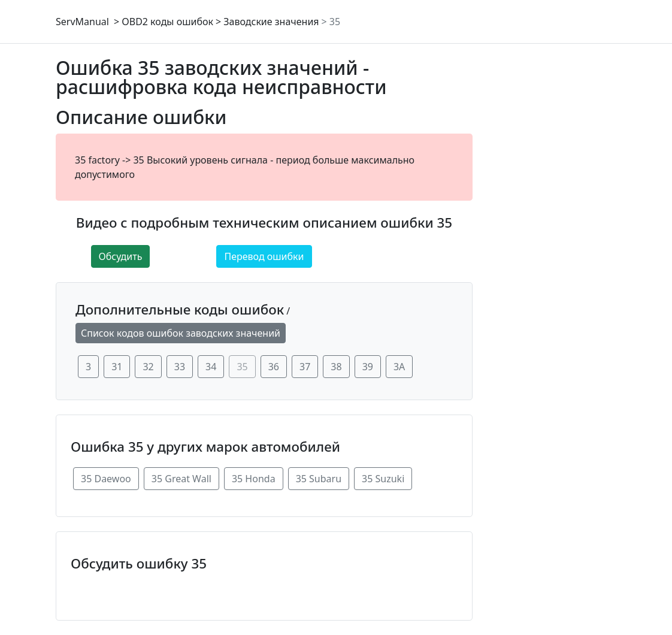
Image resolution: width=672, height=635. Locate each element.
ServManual (82, 22)
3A (399, 367)
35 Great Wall (181, 479)
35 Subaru (319, 479)
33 (180, 367)
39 (368, 367)
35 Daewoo (106, 479)
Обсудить (121, 256)
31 (117, 367)
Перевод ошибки (264, 256)
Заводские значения (271, 22)
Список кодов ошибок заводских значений (181, 333)
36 (274, 367)
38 (336, 367)
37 (305, 367)
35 (335, 22)
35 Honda (254, 479)
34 (211, 367)
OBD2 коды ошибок (167, 22)
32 (148, 367)
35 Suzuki (383, 479)
